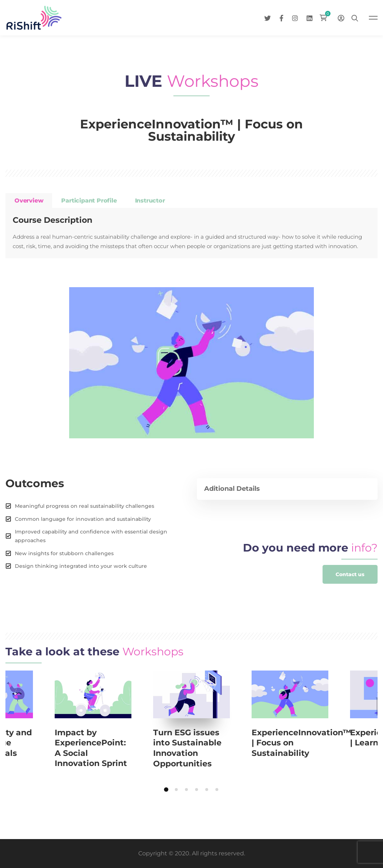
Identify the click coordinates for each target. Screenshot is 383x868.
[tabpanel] (191, 233)
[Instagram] (295, 18)
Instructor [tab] (150, 201)
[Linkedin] (310, 18)
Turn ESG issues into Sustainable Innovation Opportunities (187, 748)
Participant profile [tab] (89, 201)
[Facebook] (281, 18)
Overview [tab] (29, 201)
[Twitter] (268, 18)
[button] (350, 574)
